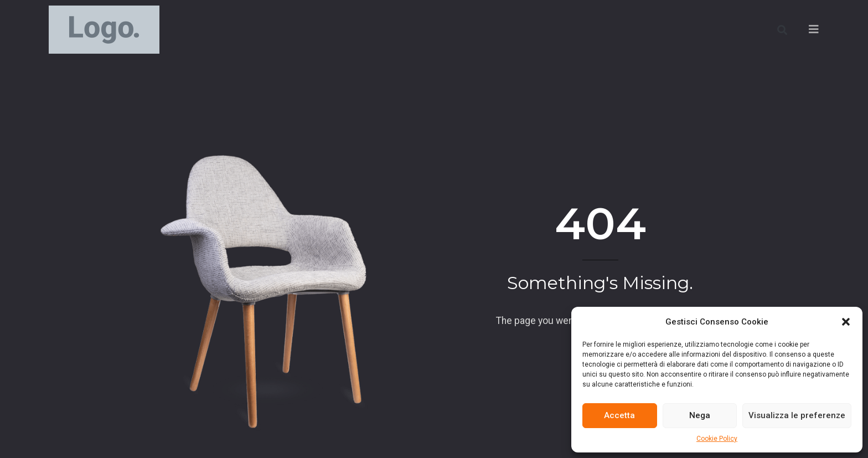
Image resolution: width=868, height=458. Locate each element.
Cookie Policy (717, 439)
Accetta (619, 415)
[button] (846, 322)
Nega (700, 415)
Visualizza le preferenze (797, 415)
